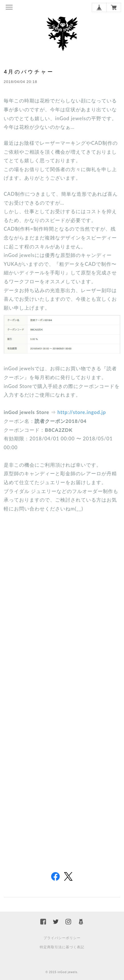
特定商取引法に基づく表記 (62, 947)
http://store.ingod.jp (82, 412)
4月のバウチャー (29, 72)
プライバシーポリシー (62, 938)
